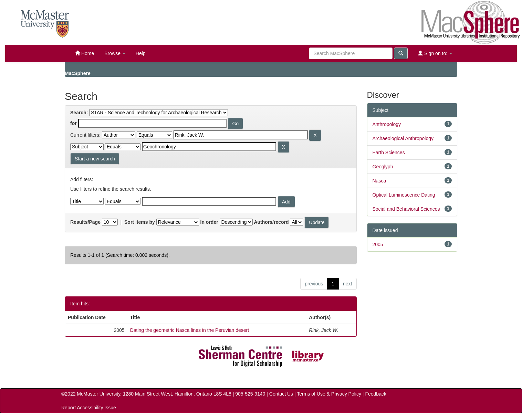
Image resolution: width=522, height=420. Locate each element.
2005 (378, 244)
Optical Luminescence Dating (404, 195)
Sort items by (140, 222)
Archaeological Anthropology (403, 138)
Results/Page (85, 222)
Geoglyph (383, 167)
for (74, 123)
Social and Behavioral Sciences (406, 209)
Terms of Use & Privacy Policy (329, 394)
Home (85, 53)
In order (209, 222)
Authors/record (271, 222)
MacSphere (78, 73)
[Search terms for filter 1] (241, 135)
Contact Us (281, 394)
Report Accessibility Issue (89, 408)
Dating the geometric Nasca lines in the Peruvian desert (190, 330)
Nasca (379, 181)
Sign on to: (435, 53)
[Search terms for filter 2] (209, 147)
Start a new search (95, 159)
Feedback (375, 394)
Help (141, 53)
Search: (79, 113)
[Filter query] (209, 201)
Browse (115, 53)
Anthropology (387, 124)
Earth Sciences (389, 153)
